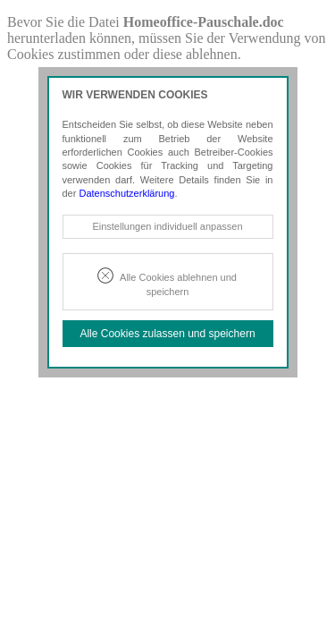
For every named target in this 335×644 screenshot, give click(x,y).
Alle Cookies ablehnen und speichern (178, 284)
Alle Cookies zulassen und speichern (167, 334)
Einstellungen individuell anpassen (167, 226)
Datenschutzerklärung (126, 193)
